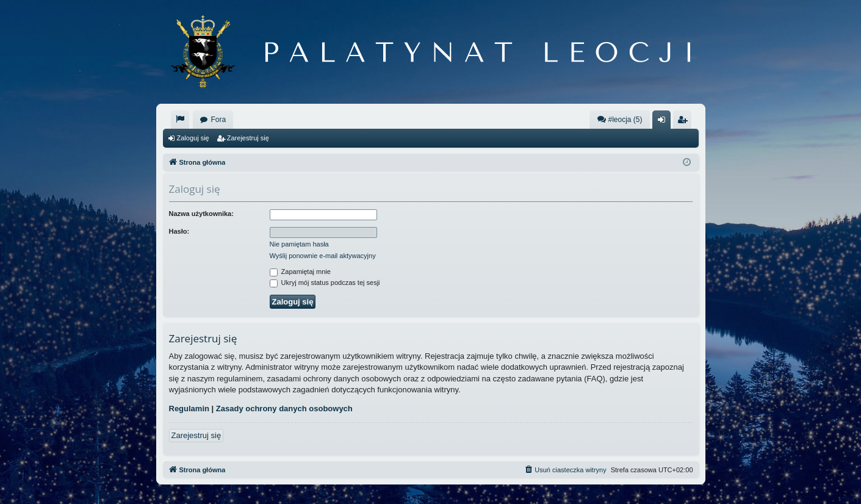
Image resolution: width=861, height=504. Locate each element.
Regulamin (189, 409)
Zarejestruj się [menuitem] (685, 122)
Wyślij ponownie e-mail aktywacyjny (323, 256)
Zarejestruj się (248, 138)
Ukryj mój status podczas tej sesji (325, 283)
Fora (219, 120)
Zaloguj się (193, 138)
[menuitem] (180, 120)
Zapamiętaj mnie (300, 272)
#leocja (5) (619, 119)
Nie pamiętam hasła (299, 244)
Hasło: (179, 231)
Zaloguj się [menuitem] (664, 122)
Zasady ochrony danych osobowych (284, 409)
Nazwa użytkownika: (201, 214)
